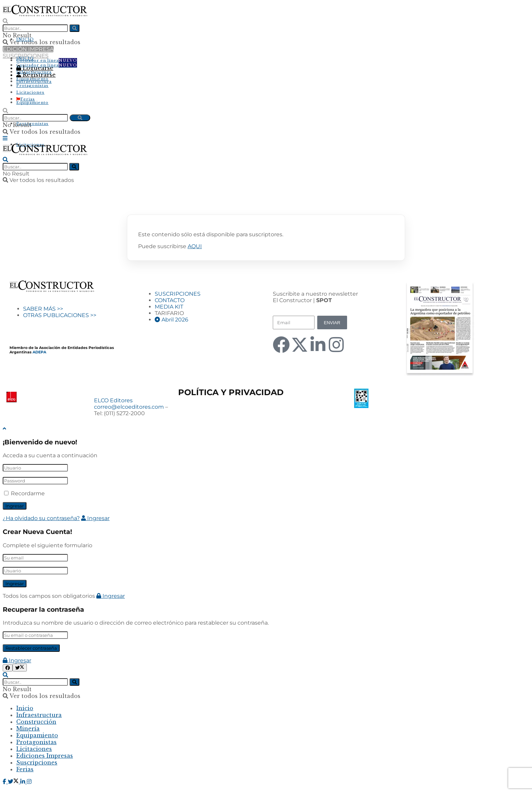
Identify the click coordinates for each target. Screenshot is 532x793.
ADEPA (39, 352)
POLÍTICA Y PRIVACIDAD (231, 392)
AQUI (195, 246)
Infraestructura (34, 81)
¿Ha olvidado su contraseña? (41, 518)
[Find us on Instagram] (29, 781)
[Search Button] (5, 21)
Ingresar (95, 518)
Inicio (25, 708)
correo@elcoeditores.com (129, 407)
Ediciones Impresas (45, 756)
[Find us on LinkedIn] (24, 781)
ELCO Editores (113, 400)
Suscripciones (37, 762)
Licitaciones (30, 92)
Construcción (36, 722)
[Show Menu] (5, 138)
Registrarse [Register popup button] (36, 75)
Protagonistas (32, 124)
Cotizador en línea (47, 60)
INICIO (25, 39)
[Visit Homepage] (45, 14)
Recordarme (28, 493)
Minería (28, 729)
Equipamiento (32, 103)
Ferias (26, 99)
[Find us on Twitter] (14, 781)
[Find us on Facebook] (5, 781)
